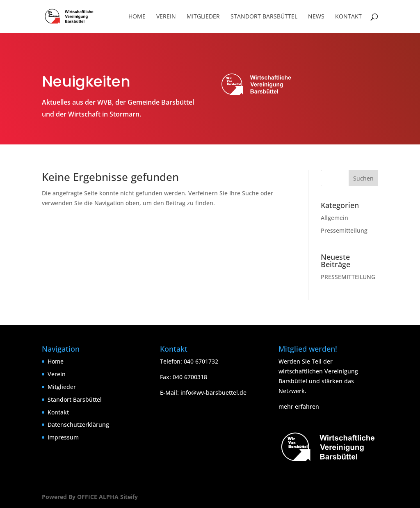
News (316, 17)
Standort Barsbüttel (264, 17)
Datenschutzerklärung (78, 424)
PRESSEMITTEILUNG (348, 277)
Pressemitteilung (344, 230)
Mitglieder (203, 17)
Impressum (63, 437)
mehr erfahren (299, 406)
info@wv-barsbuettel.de (213, 392)
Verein (166, 17)
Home (137, 17)
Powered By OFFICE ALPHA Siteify (90, 497)
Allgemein (334, 218)
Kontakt (348, 17)
